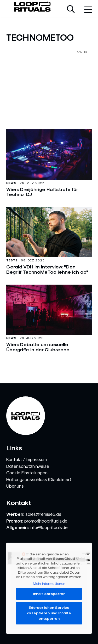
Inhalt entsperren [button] (49, 594)
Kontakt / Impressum (27, 459)
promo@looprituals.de (46, 521)
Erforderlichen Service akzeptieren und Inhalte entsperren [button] (49, 613)
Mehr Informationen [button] (49, 583)
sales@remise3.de (43, 514)
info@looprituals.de (49, 528)
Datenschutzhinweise (28, 466)
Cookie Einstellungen (27, 473)
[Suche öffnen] (71, 10)
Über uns (15, 486)
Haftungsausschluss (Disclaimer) (39, 480)
